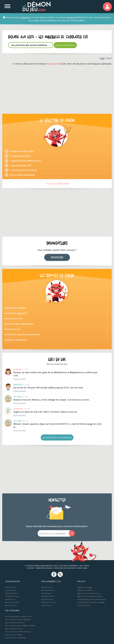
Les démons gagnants (16, 313)
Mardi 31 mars (11, 605)
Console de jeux (94, 593)
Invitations (81, 602)
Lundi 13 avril (47, 605)
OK (72, 533)
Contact (31, 568)
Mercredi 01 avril (12, 602)
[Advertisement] (57, 89)
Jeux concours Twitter (14, 635)
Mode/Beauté (83, 599)
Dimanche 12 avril (48, 602)
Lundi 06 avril (10, 590)
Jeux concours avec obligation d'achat (20, 625)
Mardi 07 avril (11, 587)
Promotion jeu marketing (15, 638)
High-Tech (81, 593)
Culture (100, 596)
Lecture (80, 605)
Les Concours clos (14, 318)
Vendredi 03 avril (12, 596)
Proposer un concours (65, 568)
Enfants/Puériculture (98, 599)
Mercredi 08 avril (48, 590)
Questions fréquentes (16, 340)
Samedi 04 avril (11, 593)
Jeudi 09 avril (46, 593)
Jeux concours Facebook (15, 623)
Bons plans (82, 568)
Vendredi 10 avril (48, 596)
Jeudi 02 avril (10, 599)
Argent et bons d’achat (86, 596)
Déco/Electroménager (96, 602)
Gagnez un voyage (85, 587)
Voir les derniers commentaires (57, 437)
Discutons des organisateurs (19, 324)
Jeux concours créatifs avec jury (18, 632)
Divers (88, 605)
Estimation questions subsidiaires (22, 334)
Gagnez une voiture (85, 590)
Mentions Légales (45, 568)
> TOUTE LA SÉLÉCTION (57, 184)
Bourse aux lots (13, 329)
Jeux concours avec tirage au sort (18, 616)
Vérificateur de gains (15, 308)
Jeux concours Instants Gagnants (18, 619)
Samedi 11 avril (47, 599)
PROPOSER (57, 257)
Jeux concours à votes (14, 629)
